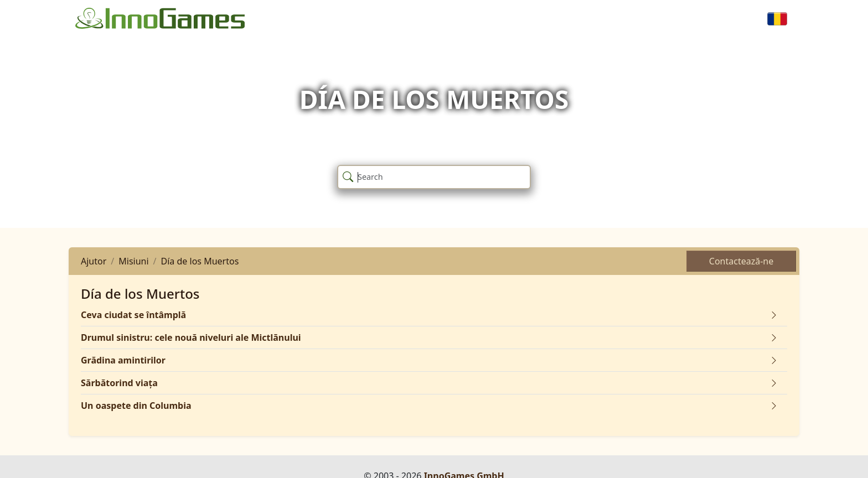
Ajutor (94, 261)
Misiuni (133, 261)
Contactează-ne (741, 261)
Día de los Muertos (200, 261)
